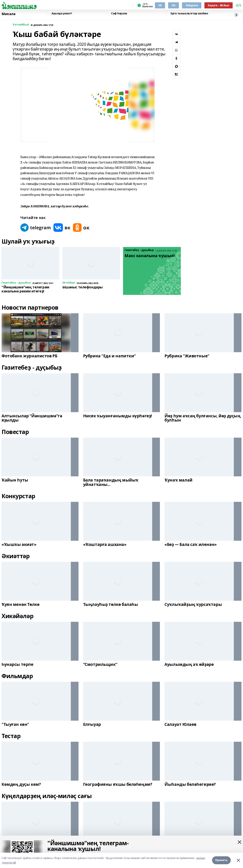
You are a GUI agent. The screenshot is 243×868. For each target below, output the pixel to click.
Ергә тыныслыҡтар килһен (189, 14)
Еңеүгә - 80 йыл (219, 5)
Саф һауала (119, 14)
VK (160, 5)
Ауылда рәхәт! (62, 14)
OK (173, 5)
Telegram (192, 5)
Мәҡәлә (8, 14)
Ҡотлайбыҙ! (21, 25)
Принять (221, 860)
